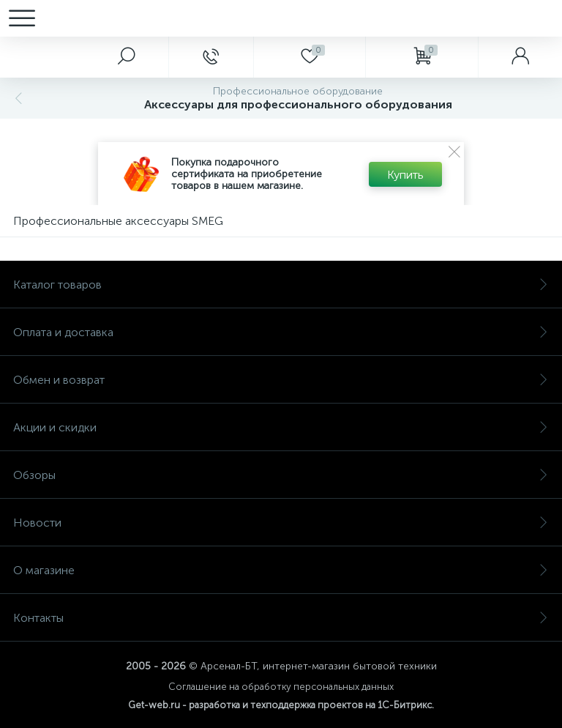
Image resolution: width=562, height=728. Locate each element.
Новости (281, 523)
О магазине (281, 570)
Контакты (281, 618)
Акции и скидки (281, 427)
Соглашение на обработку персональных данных (281, 687)
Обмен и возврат (281, 380)
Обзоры (281, 475)
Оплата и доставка (281, 332)
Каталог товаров (281, 285)
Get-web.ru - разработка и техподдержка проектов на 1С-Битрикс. (281, 705)
